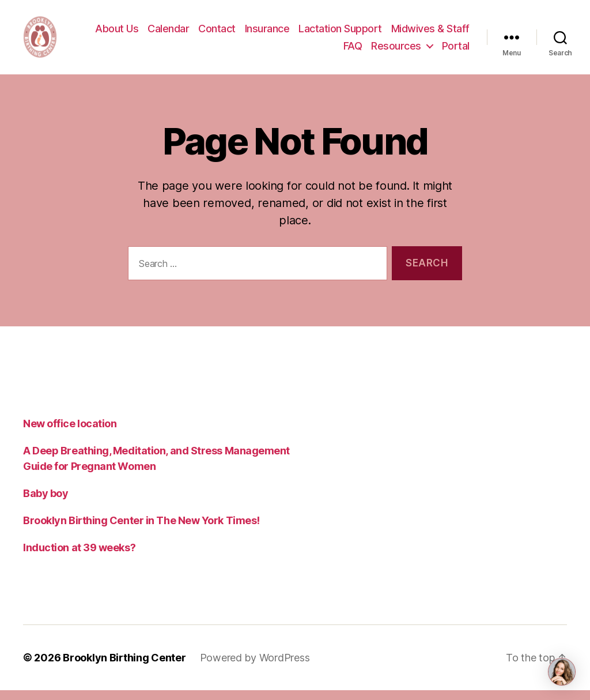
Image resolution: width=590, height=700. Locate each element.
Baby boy (46, 503)
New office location (70, 433)
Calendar (168, 33)
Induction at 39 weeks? (79, 557)
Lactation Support (340, 33)
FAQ (353, 50)
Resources (396, 50)
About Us (117, 33)
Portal (456, 50)
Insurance (267, 33)
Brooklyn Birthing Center (124, 667)
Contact (217, 33)
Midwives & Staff (430, 33)
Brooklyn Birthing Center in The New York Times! (141, 530)
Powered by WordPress (255, 667)
